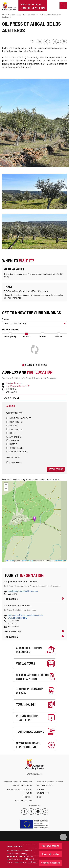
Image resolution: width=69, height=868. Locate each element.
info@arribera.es (14, 383)
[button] (6, 485)
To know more (11, 599)
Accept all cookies (51, 846)
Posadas (12, 425)
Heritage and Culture (16, 14)
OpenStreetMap (27, 561)
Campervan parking (17, 451)
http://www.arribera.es (18, 386)
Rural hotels (14, 429)
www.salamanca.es (18, 618)
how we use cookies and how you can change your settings (22, 860)
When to (13, 631)
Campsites (13, 440)
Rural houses (14, 422)
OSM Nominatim (60, 561)
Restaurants (14, 462)
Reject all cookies (51, 854)
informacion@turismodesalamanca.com (26, 615)
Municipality (10, 336)
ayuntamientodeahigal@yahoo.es (23, 591)
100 (59, 336)
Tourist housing (15, 448)
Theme (6, 319)
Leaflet (10, 561)
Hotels (11, 433)
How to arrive (10, 398)
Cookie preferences (51, 863)
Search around (56, 469)
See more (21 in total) (36, 365)
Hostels (12, 444)
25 (26, 336)
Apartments (14, 437)
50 (43, 336)
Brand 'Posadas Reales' (19, 418)
